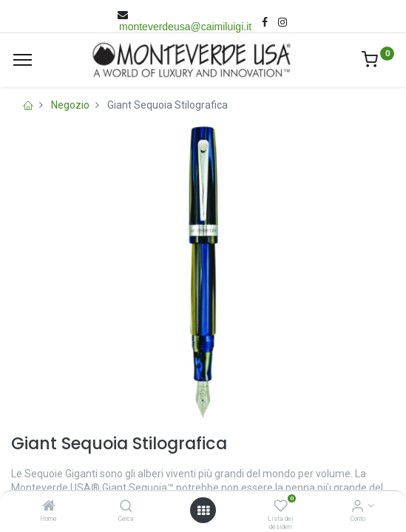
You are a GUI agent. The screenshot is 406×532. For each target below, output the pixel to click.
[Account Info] (358, 507)
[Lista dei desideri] (281, 507)
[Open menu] (203, 511)
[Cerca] (126, 507)
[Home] (49, 507)
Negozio (70, 105)
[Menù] (23, 60)
